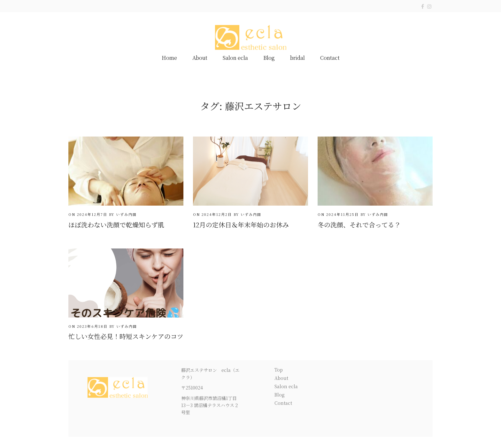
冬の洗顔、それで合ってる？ (359, 225)
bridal (297, 58)
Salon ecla (235, 58)
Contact (330, 58)
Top (279, 370)
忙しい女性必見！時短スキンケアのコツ (126, 336)
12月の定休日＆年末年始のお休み (241, 225)
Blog (269, 58)
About (200, 58)
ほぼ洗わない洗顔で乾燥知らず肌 (116, 225)
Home (169, 58)
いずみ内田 (126, 214)
